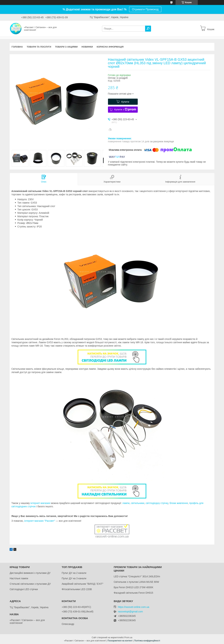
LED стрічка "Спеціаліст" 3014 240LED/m (137, 576)
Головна (17, 47)
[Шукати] (148, 29)
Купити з (125, 109)
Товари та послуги (39, 47)
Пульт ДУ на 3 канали (74, 578)
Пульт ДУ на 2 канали (74, 573)
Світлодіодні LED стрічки (24, 589)
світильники (138, 503)
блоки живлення (179, 503)
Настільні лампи (19, 578)
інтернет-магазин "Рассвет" (40, 521)
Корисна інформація (110, 47)
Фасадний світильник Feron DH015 (134, 593)
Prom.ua (128, 638)
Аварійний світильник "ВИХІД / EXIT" (82, 584)
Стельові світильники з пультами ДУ (30, 584)
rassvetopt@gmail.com (130, 612)
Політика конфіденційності (147, 641)
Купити (125, 102)
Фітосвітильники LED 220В (77, 589)
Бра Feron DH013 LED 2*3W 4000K (134, 587)
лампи (126, 503)
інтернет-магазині (40, 503)
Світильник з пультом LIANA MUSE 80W (136, 582)
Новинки (87, 47)
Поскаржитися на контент (120, 641)
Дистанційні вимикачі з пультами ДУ (30, 573)
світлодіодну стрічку (157, 503)
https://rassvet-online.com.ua (134, 607)
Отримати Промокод (145, 9)
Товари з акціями (66, 47)
